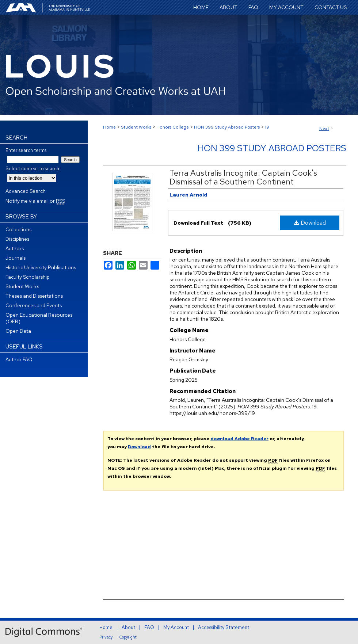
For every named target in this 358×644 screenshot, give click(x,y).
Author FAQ (19, 359)
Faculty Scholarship (28, 277)
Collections (18, 229)
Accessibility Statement (224, 627)
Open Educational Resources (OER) (39, 318)
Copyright (128, 637)
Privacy (106, 637)
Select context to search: (33, 169)
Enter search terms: (26, 150)
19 (267, 127)
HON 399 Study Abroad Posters (227, 127)
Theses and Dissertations (34, 296)
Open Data (18, 331)
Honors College (173, 127)
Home (109, 127)
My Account (176, 627)
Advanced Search (26, 191)
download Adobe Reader (239, 439)
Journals (16, 258)
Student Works (136, 127)
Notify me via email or (35, 201)
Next (324, 129)
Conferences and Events (34, 305)
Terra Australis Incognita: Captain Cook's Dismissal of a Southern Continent (243, 177)
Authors (15, 248)
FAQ (149, 627)
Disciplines (17, 239)
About (128, 627)
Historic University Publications (41, 267)
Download (310, 223)
